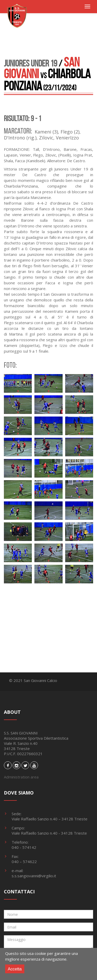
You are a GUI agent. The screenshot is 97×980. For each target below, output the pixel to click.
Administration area (21, 777)
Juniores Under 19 (31, 63)
